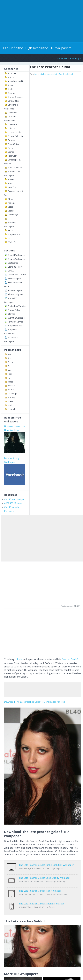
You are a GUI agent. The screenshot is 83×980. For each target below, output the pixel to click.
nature (11, 390)
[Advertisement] (33, 21)
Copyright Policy (15, 267)
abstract (11, 386)
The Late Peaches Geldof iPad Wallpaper (40, 885)
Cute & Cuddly (14, 132)
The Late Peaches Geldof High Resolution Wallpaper (46, 865)
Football (11, 409)
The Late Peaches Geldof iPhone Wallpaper (41, 895)
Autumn (11, 93)
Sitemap (11, 314)
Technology (13, 215)
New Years (13, 187)
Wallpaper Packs (15, 234)
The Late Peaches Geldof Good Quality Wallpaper (45, 875)
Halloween (12, 156)
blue (10, 370)
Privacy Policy (14, 310)
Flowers (11, 140)
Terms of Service (15, 322)
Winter (11, 238)
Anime (11, 85)
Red (9, 358)
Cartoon (11, 362)
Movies (11, 179)
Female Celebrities (16, 136)
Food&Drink (13, 144)
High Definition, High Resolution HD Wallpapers (37, 48)
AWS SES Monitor (13, 503)
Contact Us (13, 263)
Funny (10, 148)
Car (9, 366)
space (10, 382)
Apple (10, 89)
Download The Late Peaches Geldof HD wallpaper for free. (35, 702)
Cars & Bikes (14, 101)
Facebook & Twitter (17, 275)
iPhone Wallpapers (16, 294)
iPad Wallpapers (15, 290)
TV (9, 219)
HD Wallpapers (14, 279)
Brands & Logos (15, 97)
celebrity (55, 74)
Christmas (12, 113)
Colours (11, 128)
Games (11, 152)
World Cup (12, 242)
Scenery (11, 397)
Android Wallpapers (16, 255)
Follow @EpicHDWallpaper (69, 59)
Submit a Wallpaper (16, 318)
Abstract (11, 77)
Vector (11, 230)
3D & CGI (12, 73)
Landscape (13, 393)
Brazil (10, 401)
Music (10, 183)
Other (10, 199)
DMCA (11, 271)
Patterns (12, 203)
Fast (10, 374)
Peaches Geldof (66, 74)
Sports (11, 211)
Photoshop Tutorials (17, 306)
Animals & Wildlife (16, 81)
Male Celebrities (15, 168)
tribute (18, 659)
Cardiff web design (14, 499)
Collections (13, 124)
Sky (9, 354)
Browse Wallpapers (16, 259)
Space (10, 207)
